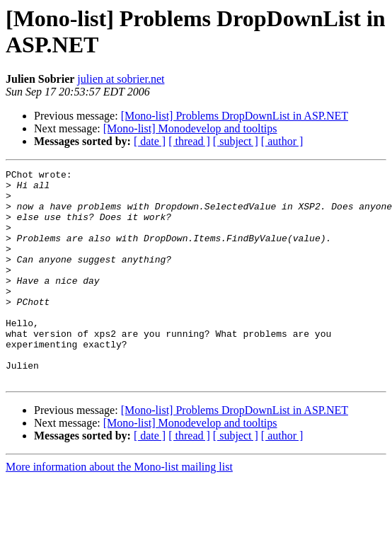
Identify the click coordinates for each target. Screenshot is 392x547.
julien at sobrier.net (121, 79)
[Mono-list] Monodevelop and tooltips (190, 128)
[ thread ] (189, 141)
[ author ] (282, 141)
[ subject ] (236, 141)
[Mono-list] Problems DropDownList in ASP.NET (235, 116)
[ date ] (150, 141)
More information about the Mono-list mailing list (119, 509)
